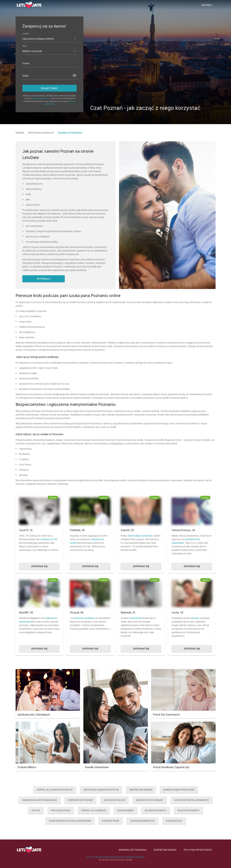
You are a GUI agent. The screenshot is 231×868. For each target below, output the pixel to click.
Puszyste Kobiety (188, 810)
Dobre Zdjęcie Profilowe (179, 790)
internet (195, 618)
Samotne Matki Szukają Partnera (70, 821)
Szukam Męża (125, 810)
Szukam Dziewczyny (143, 821)
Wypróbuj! (44, 279)
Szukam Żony (174, 821)
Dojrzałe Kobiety (156, 810)
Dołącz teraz (49, 88)
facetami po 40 (49, 539)
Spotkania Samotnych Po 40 (101, 790)
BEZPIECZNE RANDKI (165, 850)
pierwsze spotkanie (84, 618)
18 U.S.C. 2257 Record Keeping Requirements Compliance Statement (116, 857)
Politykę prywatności (41, 98)
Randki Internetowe (97, 767)
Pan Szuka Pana (61, 810)
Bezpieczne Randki (141, 790)
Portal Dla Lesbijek (94, 810)
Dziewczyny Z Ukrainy (150, 800)
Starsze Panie (111, 821)
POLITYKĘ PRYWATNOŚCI (198, 850)
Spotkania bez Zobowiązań (34, 715)
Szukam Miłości (27, 767)
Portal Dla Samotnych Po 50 (55, 790)
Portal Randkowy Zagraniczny (171, 767)
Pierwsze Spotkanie (80, 800)
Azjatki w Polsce (114, 800)
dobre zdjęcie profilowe (140, 536)
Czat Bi (36, 810)
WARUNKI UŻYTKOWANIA (133, 850)
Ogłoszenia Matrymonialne (40, 800)
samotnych (136, 618)
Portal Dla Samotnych (166, 715)
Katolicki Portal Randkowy (192, 800)
